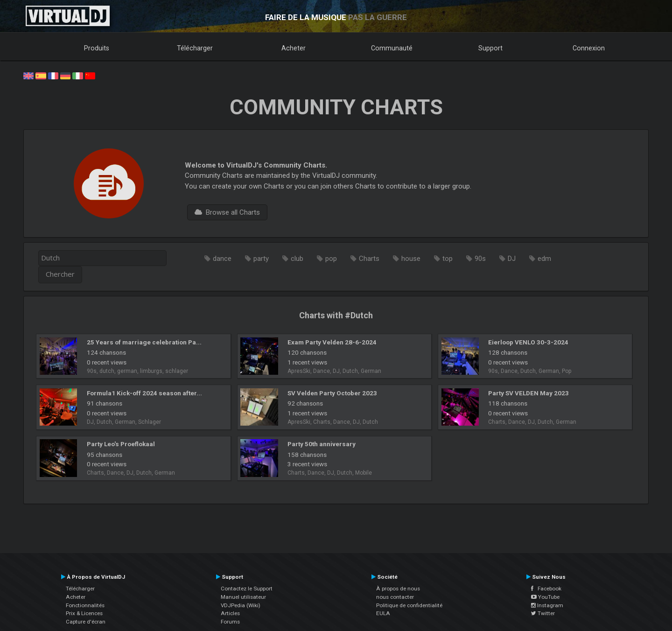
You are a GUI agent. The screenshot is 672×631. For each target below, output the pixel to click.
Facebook (546, 589)
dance (222, 259)
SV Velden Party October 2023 (332, 393)
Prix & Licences (84, 613)
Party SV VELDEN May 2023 (528, 393)
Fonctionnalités (85, 605)
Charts (369, 259)
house (411, 259)
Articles (230, 613)
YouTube (545, 597)
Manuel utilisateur (243, 597)
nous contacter (395, 597)
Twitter (543, 613)
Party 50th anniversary (322, 444)
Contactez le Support (247, 589)
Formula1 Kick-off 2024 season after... (144, 393)
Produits (97, 48)
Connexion (589, 48)
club (297, 259)
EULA (383, 613)
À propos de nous (398, 589)
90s (480, 259)
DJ (512, 259)
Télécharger (195, 48)
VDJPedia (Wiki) (241, 605)
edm (544, 259)
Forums (230, 622)
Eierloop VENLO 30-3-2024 (528, 342)
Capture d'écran (86, 622)
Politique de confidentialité (409, 605)
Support (490, 48)
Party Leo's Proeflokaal (121, 444)
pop (331, 259)
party (261, 259)
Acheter (294, 48)
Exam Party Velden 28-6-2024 (332, 342)
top (448, 259)
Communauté (392, 48)
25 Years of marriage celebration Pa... (144, 342)
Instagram (547, 605)
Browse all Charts (227, 212)
